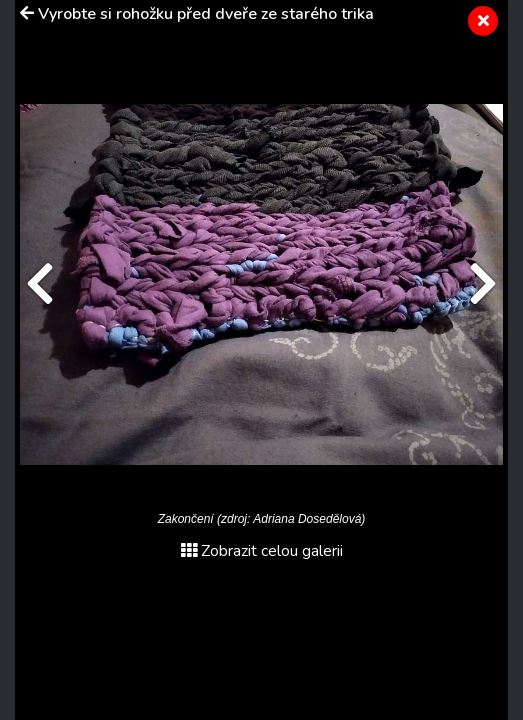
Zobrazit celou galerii (262, 551)
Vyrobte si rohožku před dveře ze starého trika (206, 14)
